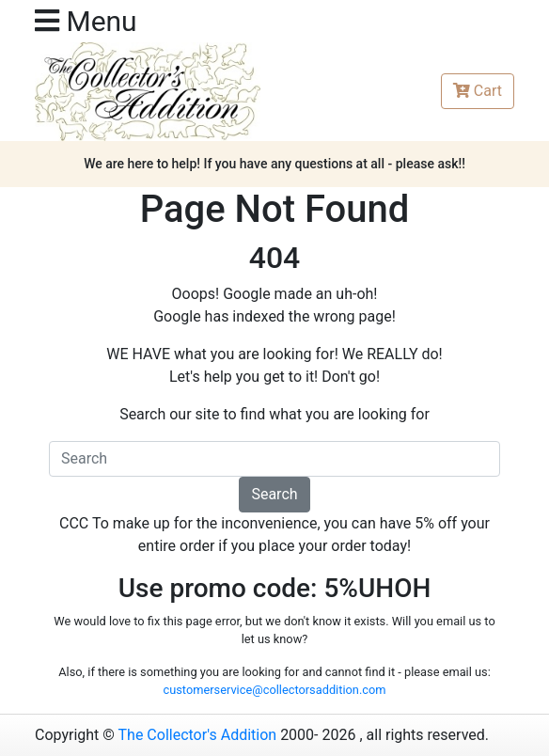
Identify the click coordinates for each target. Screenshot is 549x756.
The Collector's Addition (198, 735)
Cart (478, 91)
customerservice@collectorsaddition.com (275, 690)
